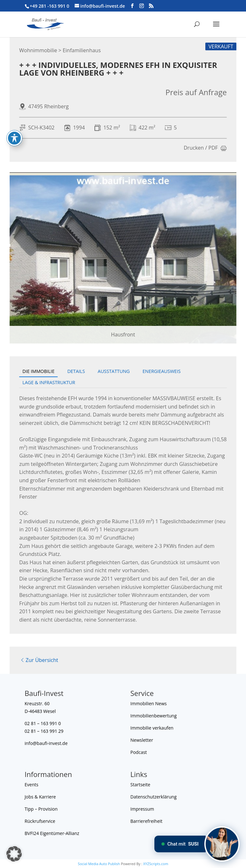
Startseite (140, 785)
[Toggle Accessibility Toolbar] (14, 128)
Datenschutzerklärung (153, 797)
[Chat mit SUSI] (222, 844)
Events (32, 785)
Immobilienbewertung (154, 716)
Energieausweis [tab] (162, 371)
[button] (14, 854)
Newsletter (142, 740)
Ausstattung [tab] (114, 371)
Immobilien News (148, 703)
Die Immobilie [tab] (38, 371)
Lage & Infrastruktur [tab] (49, 382)
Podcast (139, 752)
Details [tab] (76, 371)
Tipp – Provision (41, 809)
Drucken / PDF (205, 148)
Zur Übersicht (39, 660)
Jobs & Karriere (40, 797)
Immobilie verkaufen (152, 728)
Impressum (142, 809)
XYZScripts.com (156, 864)
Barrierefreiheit (146, 821)
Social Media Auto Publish (99, 864)
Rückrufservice (40, 821)
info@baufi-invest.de (46, 743)
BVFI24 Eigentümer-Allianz (52, 833)
